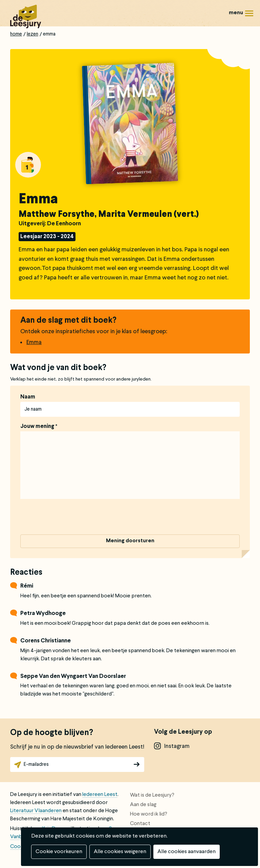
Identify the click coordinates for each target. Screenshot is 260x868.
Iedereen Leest (100, 795)
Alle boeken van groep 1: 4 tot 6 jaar (28, 165)
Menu (249, 16)
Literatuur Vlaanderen (36, 811)
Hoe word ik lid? (149, 814)
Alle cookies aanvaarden (187, 852)
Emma (34, 342)
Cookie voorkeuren (59, 852)
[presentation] (72, 518)
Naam (28, 397)
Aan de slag (143, 805)
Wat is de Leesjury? (152, 795)
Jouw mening (37, 427)
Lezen (32, 34)
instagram (177, 746)
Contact (140, 824)
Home (16, 34)
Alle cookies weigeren (120, 852)
